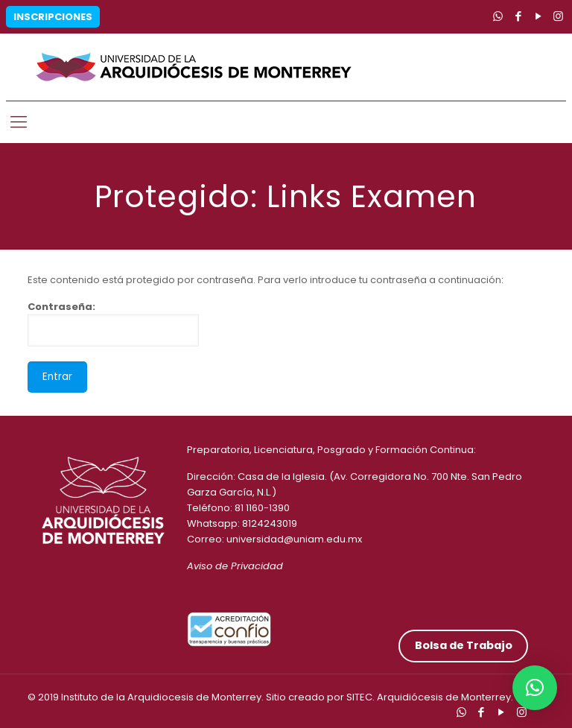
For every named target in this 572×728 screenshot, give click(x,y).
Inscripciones (53, 17)
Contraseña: (113, 323)
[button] (535, 688)
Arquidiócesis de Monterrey (444, 697)
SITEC (359, 697)
